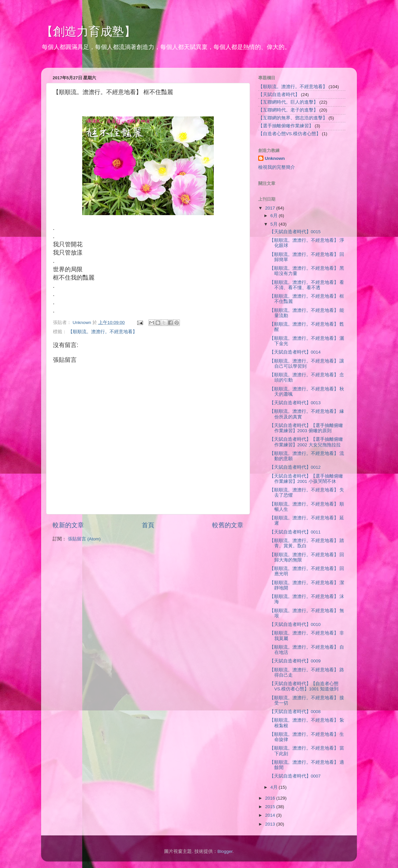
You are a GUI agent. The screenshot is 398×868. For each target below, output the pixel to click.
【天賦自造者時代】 (279, 95)
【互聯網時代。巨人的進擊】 (288, 102)
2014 (271, 815)
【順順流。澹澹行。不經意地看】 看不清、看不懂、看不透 (307, 285)
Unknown (275, 158)
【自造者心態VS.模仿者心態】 (289, 134)
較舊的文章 (228, 525)
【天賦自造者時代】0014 (295, 352)
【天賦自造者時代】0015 (295, 232)
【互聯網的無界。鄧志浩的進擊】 (293, 118)
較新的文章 (68, 525)
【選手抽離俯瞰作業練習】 (286, 126)
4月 (274, 787)
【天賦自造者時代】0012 (295, 467)
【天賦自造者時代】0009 (295, 661)
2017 (271, 208)
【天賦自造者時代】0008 (295, 712)
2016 (271, 798)
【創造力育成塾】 (88, 31)
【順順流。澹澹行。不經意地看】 (103, 332)
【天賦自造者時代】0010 (295, 624)
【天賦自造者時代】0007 (295, 776)
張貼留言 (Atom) (84, 539)
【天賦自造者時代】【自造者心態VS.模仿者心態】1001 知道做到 (304, 686)
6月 (274, 216)
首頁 (148, 525)
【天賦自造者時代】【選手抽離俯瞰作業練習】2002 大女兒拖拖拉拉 (306, 442)
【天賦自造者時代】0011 (295, 532)
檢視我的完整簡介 (277, 167)
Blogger (225, 851)
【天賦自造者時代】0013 (295, 403)
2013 (271, 824)
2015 (271, 807)
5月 (274, 224)
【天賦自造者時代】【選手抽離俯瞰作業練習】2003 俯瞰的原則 (306, 428)
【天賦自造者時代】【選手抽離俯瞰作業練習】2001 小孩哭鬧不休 (306, 479)
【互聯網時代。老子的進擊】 (288, 110)
